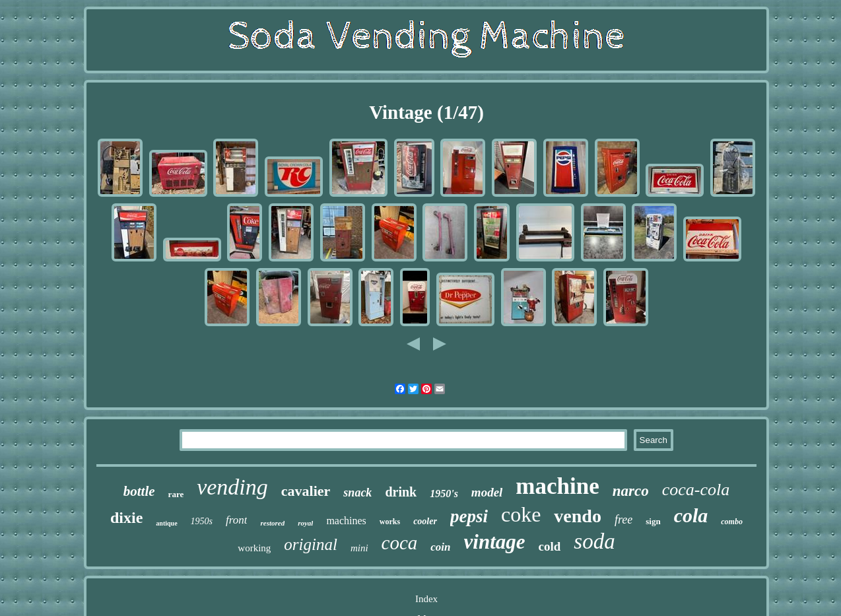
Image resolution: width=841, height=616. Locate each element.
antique (166, 523)
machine (557, 486)
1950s (202, 521)
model (487, 492)
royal (305, 523)
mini (359, 548)
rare (176, 494)
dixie (126, 518)
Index (426, 599)
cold (550, 546)
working (254, 548)
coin (440, 547)
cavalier (306, 491)
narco (631, 491)
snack (357, 493)
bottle (139, 491)
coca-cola (696, 490)
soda (594, 541)
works (390, 522)
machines (346, 521)
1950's (444, 494)
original (311, 544)
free (623, 520)
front (236, 520)
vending (232, 487)
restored (272, 523)
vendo (578, 516)
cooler (425, 521)
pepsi (469, 516)
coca (400, 543)
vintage (495, 542)
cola (691, 515)
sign (653, 521)
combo (732, 522)
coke (521, 514)
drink (401, 492)
